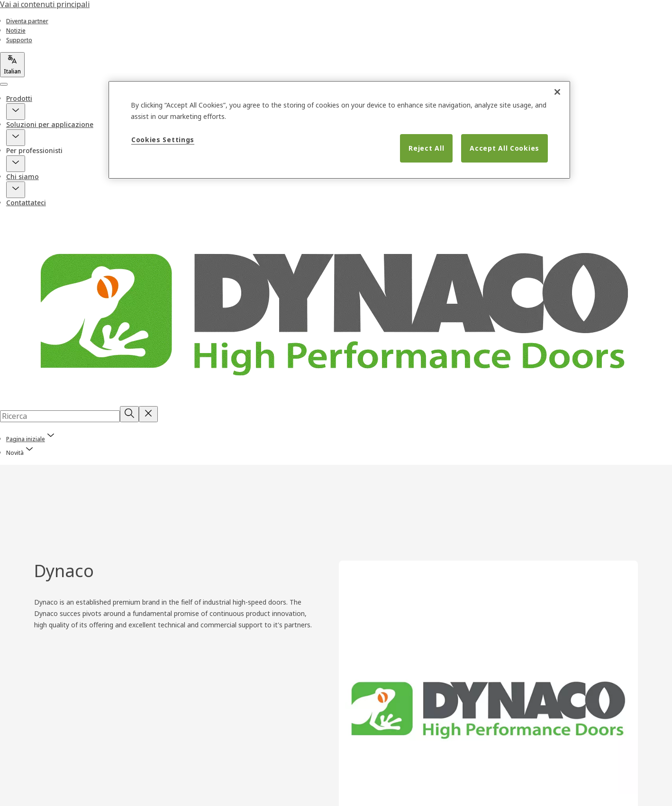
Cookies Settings (163, 140)
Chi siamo (23, 177)
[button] (16, 112)
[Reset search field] (148, 414)
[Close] (557, 92)
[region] (339, 130)
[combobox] (60, 416)
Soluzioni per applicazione (50, 124)
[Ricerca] (129, 414)
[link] (27, 21)
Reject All (426, 148)
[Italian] (12, 65)
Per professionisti (34, 150)
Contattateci (26, 203)
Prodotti (19, 98)
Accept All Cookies (504, 148)
